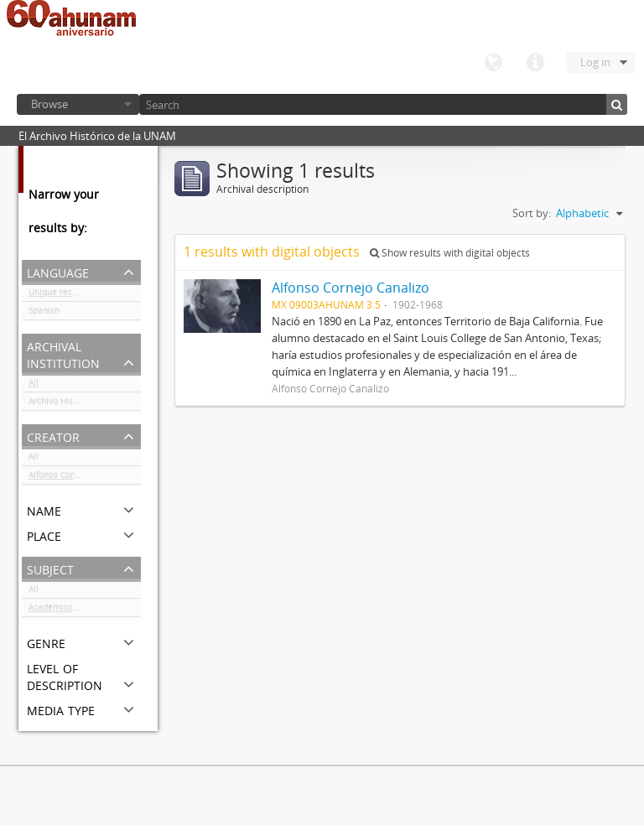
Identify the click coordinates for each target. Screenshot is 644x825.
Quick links (535, 63)
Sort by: (532, 213)
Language (493, 63)
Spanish (44, 314)
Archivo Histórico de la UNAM (85, 404)
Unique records (59, 295)
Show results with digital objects (450, 253)
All (34, 386)
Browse (49, 104)
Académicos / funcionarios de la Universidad (85, 610)
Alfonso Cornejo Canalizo (78, 478)
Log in (595, 62)
